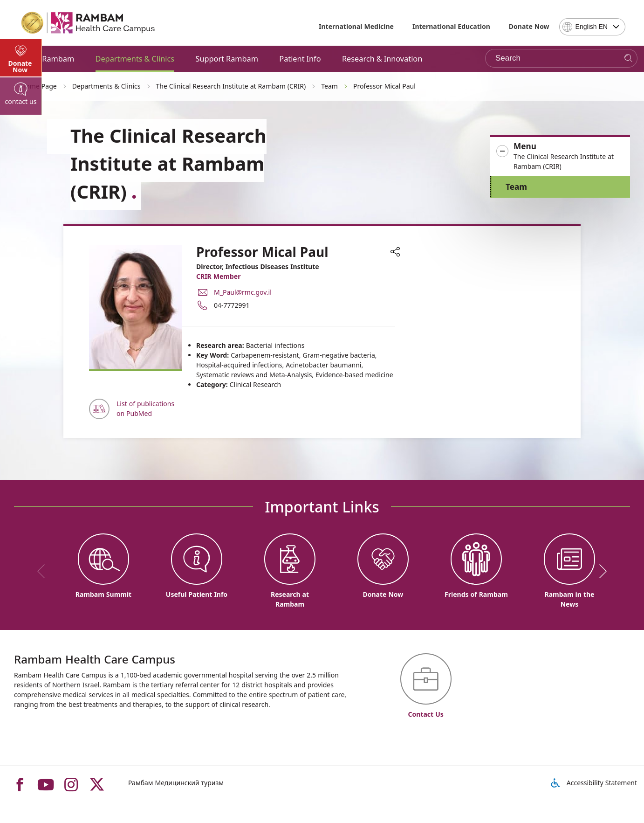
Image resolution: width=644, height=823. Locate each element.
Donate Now (529, 26)
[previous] (44, 571)
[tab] (21, 252)
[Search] (628, 59)
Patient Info (300, 59)
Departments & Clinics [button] (135, 59)
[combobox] (592, 27)
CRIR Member (218, 276)
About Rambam (46, 59)
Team (516, 187)
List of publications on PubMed (145, 408)
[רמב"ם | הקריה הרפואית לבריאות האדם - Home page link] (89, 23)
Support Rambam (226, 59)
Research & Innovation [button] (382, 59)
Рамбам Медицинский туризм (176, 783)
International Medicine (356, 26)
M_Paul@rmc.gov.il (243, 292)
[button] (560, 156)
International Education (451, 26)
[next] (600, 571)
